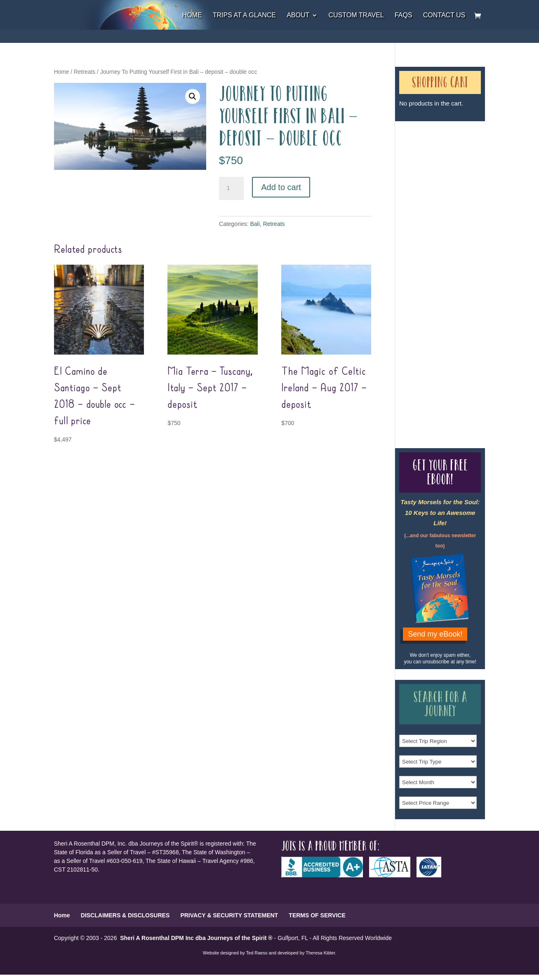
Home (192, 15)
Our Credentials (429, 275)
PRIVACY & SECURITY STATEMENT (229, 915)
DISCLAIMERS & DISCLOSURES (125, 915)
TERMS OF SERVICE (317, 915)
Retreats (85, 72)
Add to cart (281, 187)
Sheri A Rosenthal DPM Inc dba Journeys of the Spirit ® (196, 938)
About (298, 15)
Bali (255, 224)
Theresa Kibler (320, 953)
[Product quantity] (231, 188)
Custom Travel (356, 15)
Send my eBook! (435, 634)
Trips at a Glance (244, 15)
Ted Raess (257, 953)
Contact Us (444, 15)
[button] (193, 96)
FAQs (404, 15)
